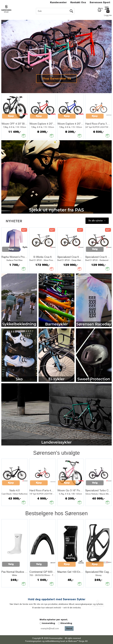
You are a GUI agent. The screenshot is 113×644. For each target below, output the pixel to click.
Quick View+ (10, 119)
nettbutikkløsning (52, 641)
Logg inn (108, 15)
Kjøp (11, 116)
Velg (11, 249)
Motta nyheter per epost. (54, 620)
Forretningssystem (33, 641)
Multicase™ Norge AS (78, 641)
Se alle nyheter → (97, 221)
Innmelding (48, 623)
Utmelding (66, 623)
